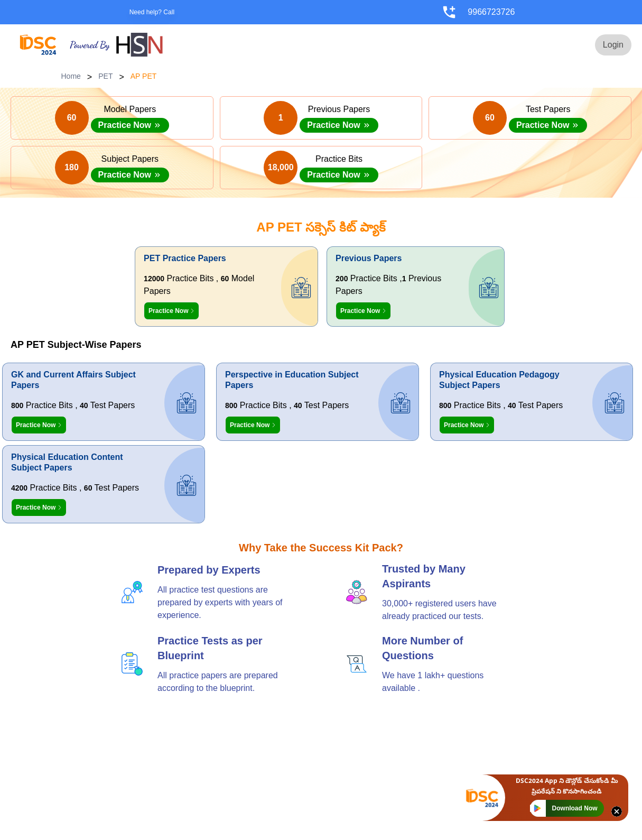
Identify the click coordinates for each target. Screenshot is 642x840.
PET (105, 76)
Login (613, 45)
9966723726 (491, 12)
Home (71, 76)
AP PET (144, 76)
